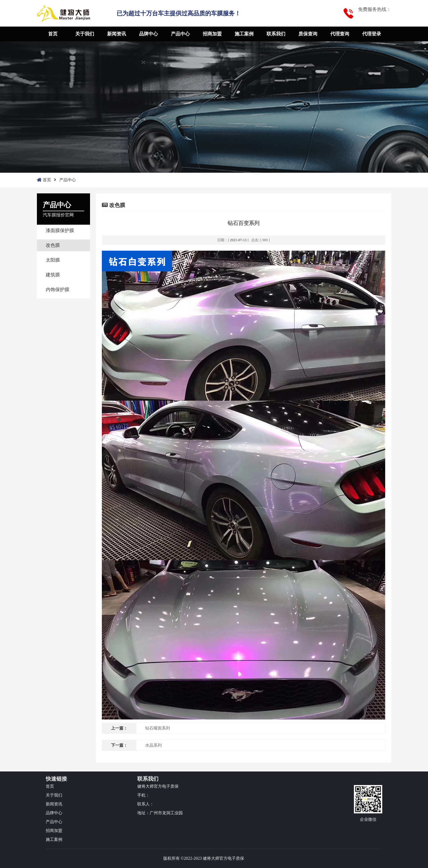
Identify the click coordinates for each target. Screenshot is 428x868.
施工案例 (244, 34)
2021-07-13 (238, 240)
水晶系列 (153, 745)
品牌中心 (148, 34)
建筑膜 (53, 275)
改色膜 (53, 245)
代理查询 (340, 34)
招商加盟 (212, 34)
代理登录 (372, 34)
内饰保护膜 (58, 289)
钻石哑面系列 (158, 728)
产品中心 (180, 34)
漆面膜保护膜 (60, 230)
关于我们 (85, 34)
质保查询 (308, 34)
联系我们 (276, 34)
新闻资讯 (117, 34)
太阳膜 (53, 260)
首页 (53, 34)
